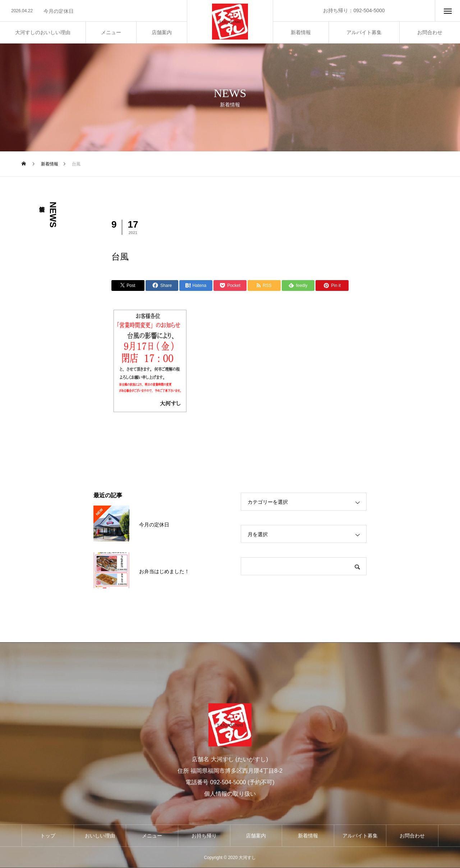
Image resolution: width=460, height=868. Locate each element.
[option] (93, 11)
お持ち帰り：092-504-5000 (354, 10)
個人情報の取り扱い (230, 794)
